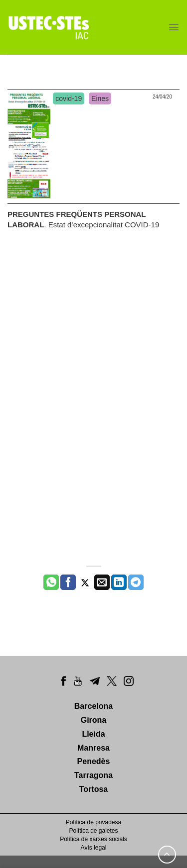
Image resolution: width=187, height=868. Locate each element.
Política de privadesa (93, 822)
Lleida (93, 734)
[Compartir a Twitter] (85, 582)
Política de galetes (93, 831)
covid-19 (69, 98)
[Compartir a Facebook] (68, 582)
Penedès (94, 761)
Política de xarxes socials (93, 839)
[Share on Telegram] (136, 582)
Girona (94, 720)
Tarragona (93, 775)
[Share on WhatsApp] (51, 582)
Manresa (93, 748)
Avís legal (94, 848)
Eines (100, 98)
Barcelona (93, 706)
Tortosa (93, 789)
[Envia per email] (102, 582)
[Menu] (174, 27)
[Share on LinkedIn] (119, 582)
